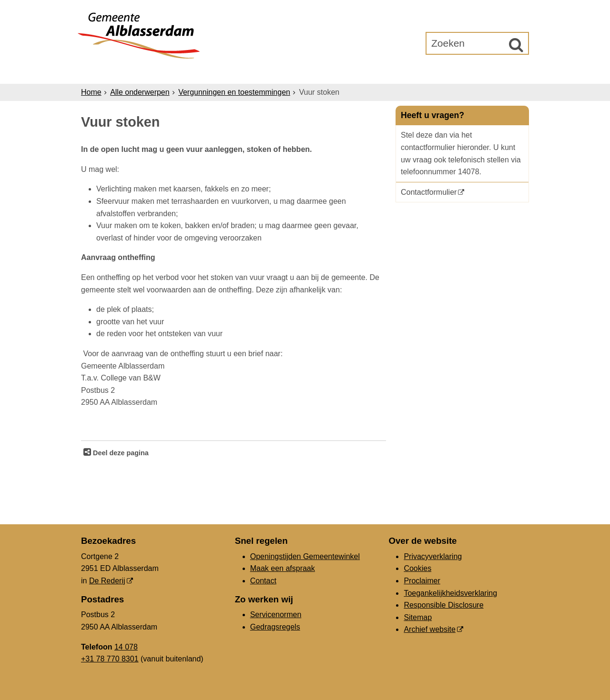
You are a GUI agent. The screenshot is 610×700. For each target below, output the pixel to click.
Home (91, 92)
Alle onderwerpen (140, 92)
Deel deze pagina (120, 453)
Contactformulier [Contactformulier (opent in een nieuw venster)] (429, 192)
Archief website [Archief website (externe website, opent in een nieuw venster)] (430, 629)
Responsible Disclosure (443, 605)
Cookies (417, 568)
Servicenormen (276, 615)
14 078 (126, 647)
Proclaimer (422, 581)
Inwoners (168, 72)
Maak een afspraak (283, 568)
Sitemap (418, 617)
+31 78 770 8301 (110, 659)
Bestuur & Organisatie (331, 72)
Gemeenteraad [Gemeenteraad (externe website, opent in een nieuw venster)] (430, 72)
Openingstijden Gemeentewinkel (305, 556)
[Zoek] (516, 45)
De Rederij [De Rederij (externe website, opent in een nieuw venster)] (107, 581)
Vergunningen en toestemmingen (234, 92)
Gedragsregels (275, 627)
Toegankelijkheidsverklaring (450, 593)
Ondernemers (235, 72)
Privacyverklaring (433, 556)
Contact (263, 581)
